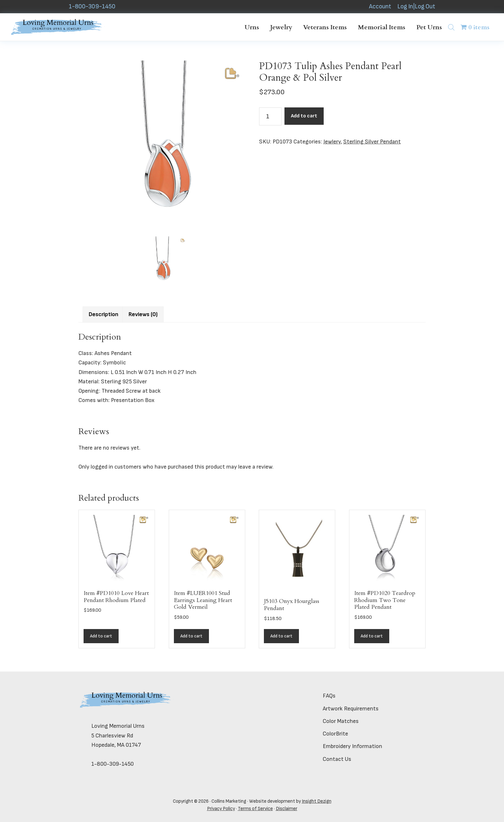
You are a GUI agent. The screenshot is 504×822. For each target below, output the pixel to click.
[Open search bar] (451, 27)
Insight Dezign (317, 801)
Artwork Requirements (351, 709)
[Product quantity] (270, 116)
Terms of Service (255, 809)
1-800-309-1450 (92, 7)
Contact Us (337, 759)
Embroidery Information (352, 746)
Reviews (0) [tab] (143, 314)
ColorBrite (335, 734)
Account (380, 7)
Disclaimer (287, 809)
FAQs (329, 696)
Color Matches (341, 721)
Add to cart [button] (101, 636)
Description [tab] (104, 314)
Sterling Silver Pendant (372, 142)
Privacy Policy (221, 809)
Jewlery (332, 142)
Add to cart (304, 116)
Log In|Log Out (416, 7)
